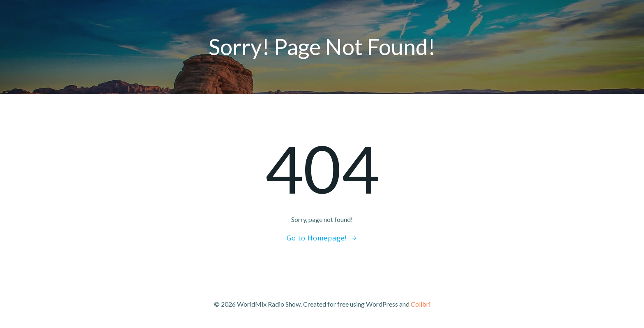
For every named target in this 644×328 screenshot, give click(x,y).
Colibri (421, 304)
